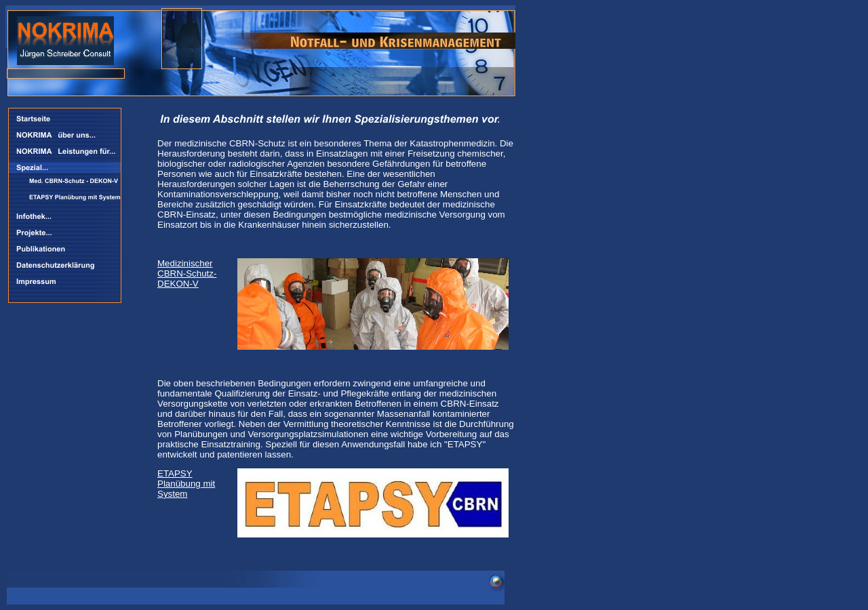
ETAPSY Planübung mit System (186, 484)
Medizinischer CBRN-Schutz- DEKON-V (187, 273)
